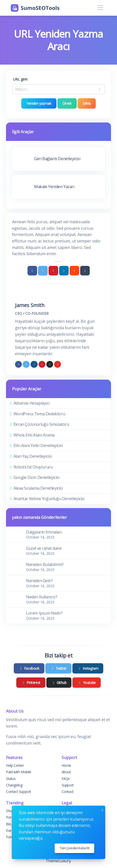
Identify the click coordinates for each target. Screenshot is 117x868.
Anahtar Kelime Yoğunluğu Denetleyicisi (49, 499)
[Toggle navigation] (100, 8)
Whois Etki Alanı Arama (34, 435)
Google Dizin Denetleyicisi (37, 477)
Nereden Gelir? (39, 581)
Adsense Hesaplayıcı (31, 403)
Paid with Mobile (19, 772)
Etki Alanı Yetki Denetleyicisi (38, 445)
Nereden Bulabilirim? (45, 564)
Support (68, 785)
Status (11, 779)
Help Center (15, 765)
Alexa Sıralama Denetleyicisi (38, 488)
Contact (68, 792)
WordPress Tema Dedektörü (39, 414)
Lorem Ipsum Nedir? (44, 613)
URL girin (20, 79)
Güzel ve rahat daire (44, 548)
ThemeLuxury (58, 861)
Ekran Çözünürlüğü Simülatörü (41, 424)
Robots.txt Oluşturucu (33, 467)
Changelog (14, 785)
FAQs (66, 779)
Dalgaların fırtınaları (44, 532)
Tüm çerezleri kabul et (74, 848)
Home (66, 765)
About (66, 772)
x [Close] (102, 809)
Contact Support (19, 792)
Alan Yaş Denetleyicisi (33, 456)
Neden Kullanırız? (42, 597)
